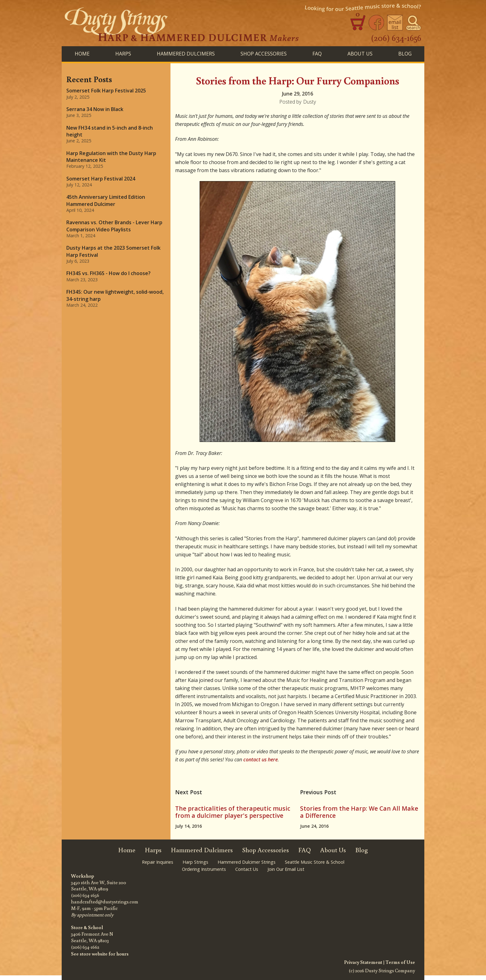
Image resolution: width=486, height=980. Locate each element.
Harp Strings (195, 862)
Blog (362, 850)
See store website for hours (100, 954)
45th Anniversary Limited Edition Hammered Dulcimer (106, 200)
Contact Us (247, 869)
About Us (360, 54)
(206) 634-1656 (396, 38)
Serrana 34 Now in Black (95, 109)
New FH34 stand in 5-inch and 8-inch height (110, 131)
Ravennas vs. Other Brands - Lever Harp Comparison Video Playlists (114, 226)
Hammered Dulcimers (202, 850)
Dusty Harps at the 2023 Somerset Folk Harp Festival (113, 251)
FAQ (317, 54)
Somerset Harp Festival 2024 (101, 179)
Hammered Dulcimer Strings (247, 862)
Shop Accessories (265, 850)
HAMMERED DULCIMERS (186, 54)
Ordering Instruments (204, 869)
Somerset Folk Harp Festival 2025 (106, 91)
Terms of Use (400, 962)
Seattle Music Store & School (315, 862)
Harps (153, 850)
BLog (405, 54)
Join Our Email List (286, 869)
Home (82, 54)
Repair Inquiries (158, 862)
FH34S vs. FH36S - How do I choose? (108, 273)
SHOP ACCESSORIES (264, 54)
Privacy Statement (363, 962)
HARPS (123, 54)
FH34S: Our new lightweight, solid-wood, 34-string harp (115, 295)
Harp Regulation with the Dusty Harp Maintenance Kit (111, 157)
